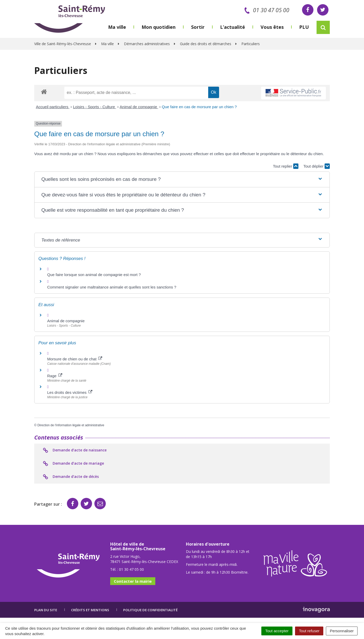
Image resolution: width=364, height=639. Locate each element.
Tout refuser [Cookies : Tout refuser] (309, 631)
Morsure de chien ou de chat (75, 359)
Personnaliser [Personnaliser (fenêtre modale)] (342, 631)
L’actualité (233, 27)
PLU (304, 27)
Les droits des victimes (70, 392)
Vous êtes (272, 27)
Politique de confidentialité (150, 610)
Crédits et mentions (90, 610)
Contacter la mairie (133, 581)
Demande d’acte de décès (70, 477)
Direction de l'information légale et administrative (71, 425)
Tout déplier (317, 166)
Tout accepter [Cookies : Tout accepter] (277, 631)
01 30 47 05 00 (266, 10)
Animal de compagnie (139, 107)
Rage (55, 376)
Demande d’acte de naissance (74, 450)
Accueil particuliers (53, 107)
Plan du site (46, 610)
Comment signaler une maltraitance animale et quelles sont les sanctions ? (112, 287)
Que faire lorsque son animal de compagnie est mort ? (94, 275)
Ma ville (117, 27)
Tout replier (286, 166)
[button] (182, 179)
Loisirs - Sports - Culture (95, 107)
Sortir (198, 27)
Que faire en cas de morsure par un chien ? (199, 107)
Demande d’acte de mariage (73, 464)
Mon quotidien (159, 27)
